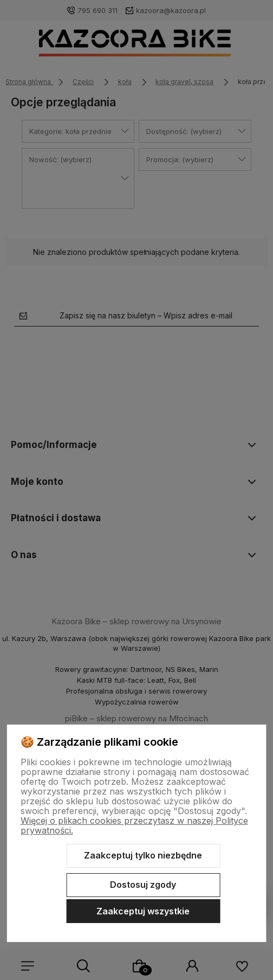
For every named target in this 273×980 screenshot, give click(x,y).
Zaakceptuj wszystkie (143, 911)
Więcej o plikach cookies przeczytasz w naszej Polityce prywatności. (134, 825)
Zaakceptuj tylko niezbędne (143, 855)
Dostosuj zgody (143, 885)
